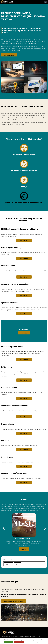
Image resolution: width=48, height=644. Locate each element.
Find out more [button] (24, 240)
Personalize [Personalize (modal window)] (29, 642)
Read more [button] (24, 549)
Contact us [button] (24, 333)
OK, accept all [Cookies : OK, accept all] (9, 642)
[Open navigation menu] (46, 2)
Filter (8, 564)
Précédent (4, 528)
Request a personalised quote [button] (14, 601)
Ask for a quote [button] (9, 55)
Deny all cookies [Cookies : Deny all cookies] (19, 642)
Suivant (45, 528)
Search (17, 564)
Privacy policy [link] (38, 642)
